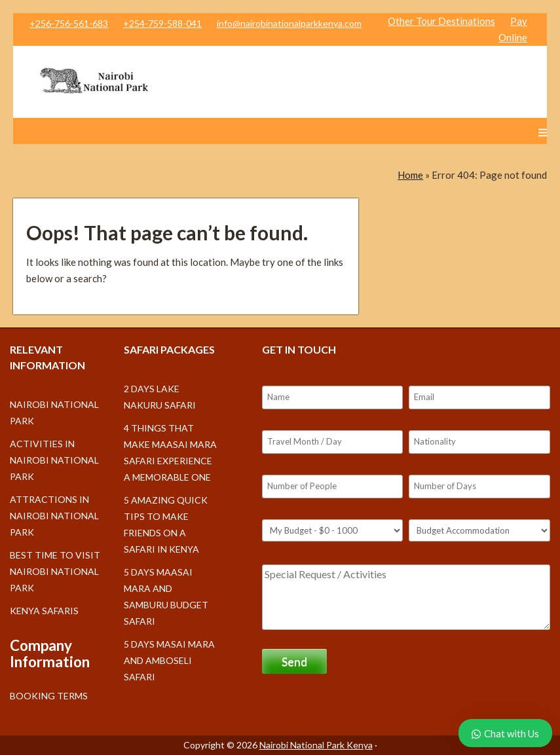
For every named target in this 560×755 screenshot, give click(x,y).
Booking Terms (49, 696)
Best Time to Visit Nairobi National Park (55, 571)
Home (410, 175)
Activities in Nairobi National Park (54, 460)
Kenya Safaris (44, 611)
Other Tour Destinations (441, 21)
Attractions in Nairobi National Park (54, 516)
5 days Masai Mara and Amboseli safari (169, 660)
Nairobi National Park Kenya (316, 745)
